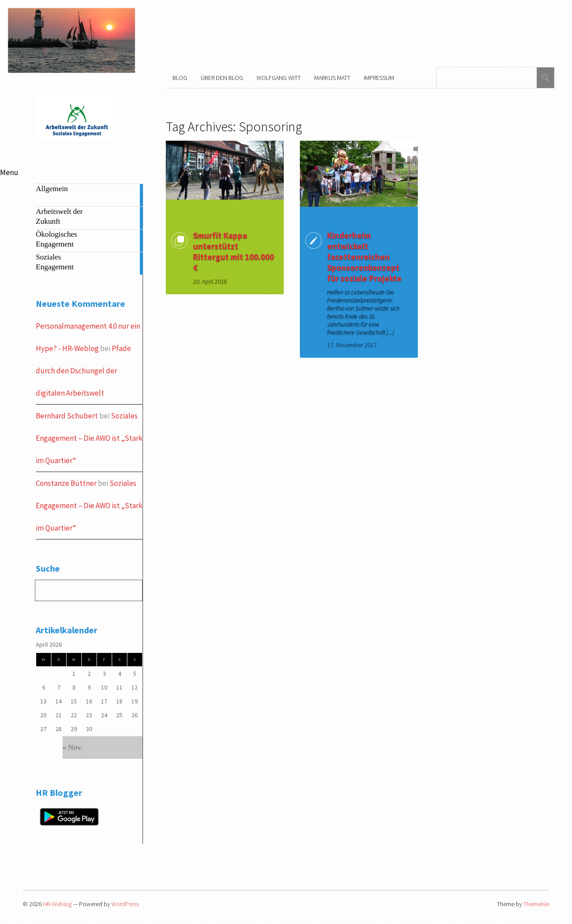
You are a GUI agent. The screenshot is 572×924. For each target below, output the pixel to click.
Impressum (379, 78)
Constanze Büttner (66, 483)
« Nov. (73, 747)
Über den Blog (222, 78)
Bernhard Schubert (67, 416)
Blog (180, 78)
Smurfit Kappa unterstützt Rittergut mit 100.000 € (233, 251)
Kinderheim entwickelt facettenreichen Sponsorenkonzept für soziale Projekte (364, 257)
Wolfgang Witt (279, 78)
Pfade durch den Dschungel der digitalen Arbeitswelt (83, 371)
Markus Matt (332, 78)
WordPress (125, 904)
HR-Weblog (57, 904)
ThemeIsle (536, 904)
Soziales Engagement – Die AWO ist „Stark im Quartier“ (89, 438)
